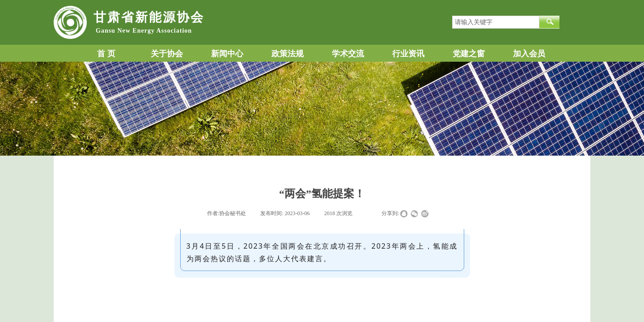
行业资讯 (408, 54)
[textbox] (496, 22)
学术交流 (348, 54)
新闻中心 (227, 54)
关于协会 (167, 54)
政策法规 (288, 54)
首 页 (106, 54)
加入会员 (529, 54)
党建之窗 (469, 54)
